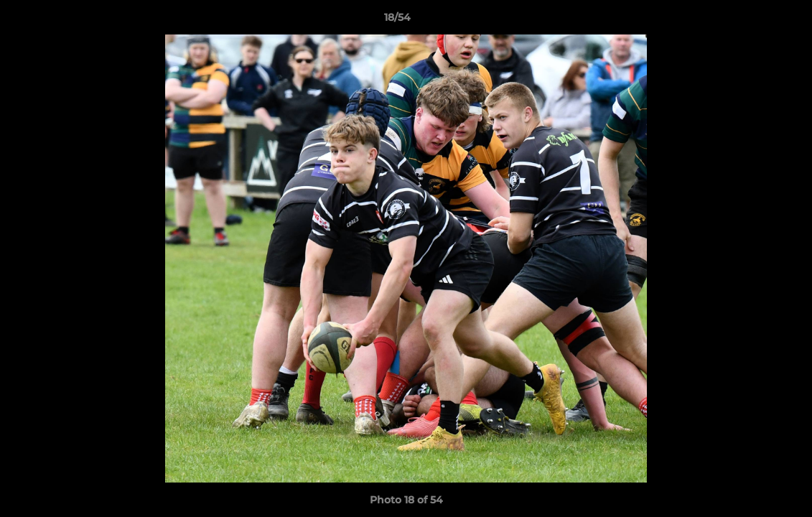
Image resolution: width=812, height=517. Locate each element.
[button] (752, 21)
